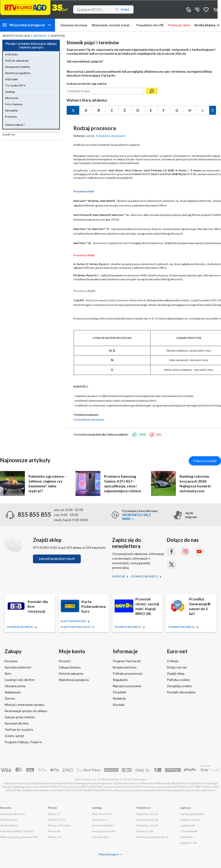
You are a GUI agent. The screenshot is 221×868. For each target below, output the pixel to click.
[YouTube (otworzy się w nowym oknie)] (199, 552)
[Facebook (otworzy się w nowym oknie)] (172, 552)
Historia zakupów (71, 673)
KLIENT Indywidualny (76, 627)
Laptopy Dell (188, 825)
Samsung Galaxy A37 (13, 814)
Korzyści (65, 661)
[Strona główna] (34, 8)
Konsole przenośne (104, 831)
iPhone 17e (55, 837)
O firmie (173, 661)
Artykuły (40, 36)
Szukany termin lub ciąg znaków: (87, 84)
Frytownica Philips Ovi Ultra (17, 831)
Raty (8, 673)
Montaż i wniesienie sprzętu (25, 705)
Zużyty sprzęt (14, 736)
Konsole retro (100, 837)
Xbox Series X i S (102, 814)
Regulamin (120, 680)
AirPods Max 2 (9, 820)
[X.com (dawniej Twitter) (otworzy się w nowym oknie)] (172, 564)
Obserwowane (206, 9)
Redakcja (119, 698)
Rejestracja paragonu (74, 680)
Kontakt (119, 705)
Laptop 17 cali (188, 843)
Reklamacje (13, 692)
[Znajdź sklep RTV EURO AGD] (13, 545)
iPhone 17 (54, 814)
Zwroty (10, 698)
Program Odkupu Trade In (23, 742)
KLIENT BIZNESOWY (74, 621)
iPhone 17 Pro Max (59, 825)
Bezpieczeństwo (125, 667)
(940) (142, 434)
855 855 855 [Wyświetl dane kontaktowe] (197, 9)
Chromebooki (189, 831)
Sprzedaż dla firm (17, 723)
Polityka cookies (179, 680)
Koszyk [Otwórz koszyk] (216, 9)
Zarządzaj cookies (179, 686)
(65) (159, 434)
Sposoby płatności (18, 667)
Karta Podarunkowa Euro (94, 606)
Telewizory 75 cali (147, 825)
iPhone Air (54, 831)
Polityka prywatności (128, 673)
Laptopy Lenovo (190, 820)
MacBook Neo (9, 825)
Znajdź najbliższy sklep (57, 559)
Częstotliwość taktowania (89, 419)
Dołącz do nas (177, 667)
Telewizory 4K (145, 831)
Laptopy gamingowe (192, 814)
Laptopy (90, 136)
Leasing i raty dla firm (20, 680)
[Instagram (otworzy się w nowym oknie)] (185, 552)
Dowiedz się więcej (145, 576)
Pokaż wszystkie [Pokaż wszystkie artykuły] (205, 461)
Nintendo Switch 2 (103, 825)
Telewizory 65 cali (147, 820)
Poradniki (119, 692)
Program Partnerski (127, 661)
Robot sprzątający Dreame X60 (19, 837)
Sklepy (189, 9)
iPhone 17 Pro (56, 820)
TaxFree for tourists (19, 729)
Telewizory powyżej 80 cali (152, 837)
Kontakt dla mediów (181, 692)
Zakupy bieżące (70, 667)
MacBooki (186, 837)
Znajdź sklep (176, 673)
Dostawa (11, 661)
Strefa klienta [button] (205, 25)
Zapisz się (119, 576)
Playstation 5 (100, 820)
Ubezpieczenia (15, 686)
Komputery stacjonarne (111, 136)
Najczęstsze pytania (127, 686)
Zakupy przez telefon (20, 717)
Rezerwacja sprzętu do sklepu (26, 711)
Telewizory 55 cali (147, 814)
